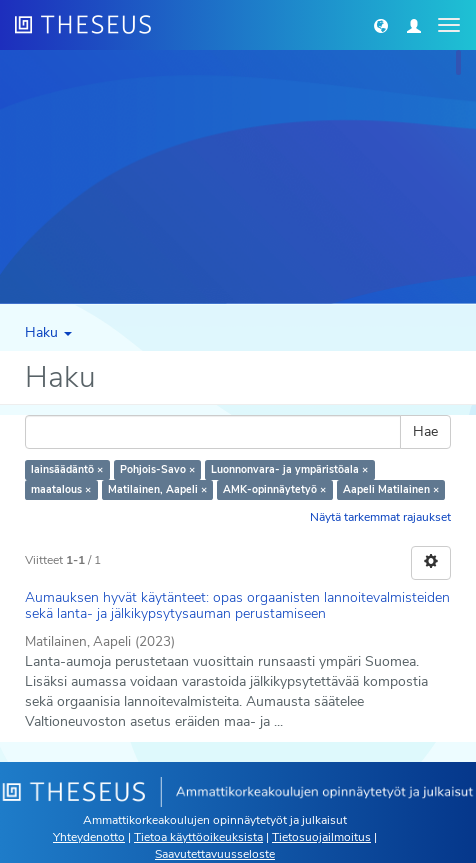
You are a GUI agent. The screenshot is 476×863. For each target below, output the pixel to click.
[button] (381, 25)
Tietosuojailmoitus (321, 837)
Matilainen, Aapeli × (157, 489)
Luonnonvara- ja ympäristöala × (289, 469)
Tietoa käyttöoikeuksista (198, 837)
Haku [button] (48, 332)
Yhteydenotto (89, 837)
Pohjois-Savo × (157, 469)
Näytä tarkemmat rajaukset (380, 517)
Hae (425, 431)
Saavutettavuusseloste (215, 854)
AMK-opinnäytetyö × (274, 489)
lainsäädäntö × (67, 469)
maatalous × (61, 489)
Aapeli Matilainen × (391, 489)
